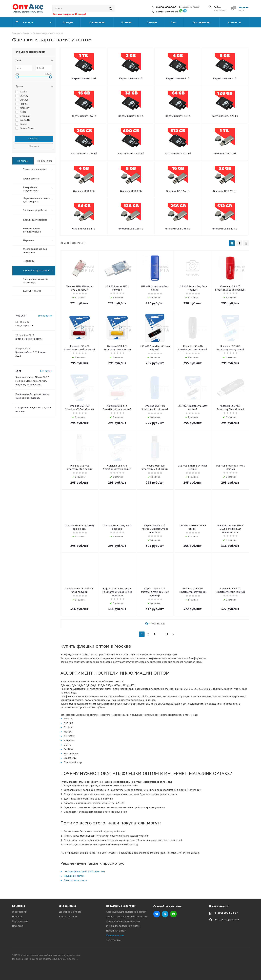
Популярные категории (121, 906)
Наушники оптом (74, 876)
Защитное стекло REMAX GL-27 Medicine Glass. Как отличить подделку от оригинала (32, 381)
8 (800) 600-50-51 (167, 7)
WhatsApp (173, 914)
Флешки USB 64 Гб (84, 229)
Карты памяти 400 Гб (131, 153)
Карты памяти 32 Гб (131, 116)
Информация (67, 906)
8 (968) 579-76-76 (167, 12)
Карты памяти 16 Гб (84, 116)
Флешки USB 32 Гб (225, 191)
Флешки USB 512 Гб (225, 229)
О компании (19, 912)
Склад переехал (24, 326)
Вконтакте (157, 914)
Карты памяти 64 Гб (178, 116)
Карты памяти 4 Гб (178, 78)
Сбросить (34, 146)
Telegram (165, 914)
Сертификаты (20, 921)
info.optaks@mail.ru (227, 920)
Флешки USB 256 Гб (178, 229)
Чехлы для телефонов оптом (123, 921)
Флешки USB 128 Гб (131, 229)
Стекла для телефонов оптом (123, 926)
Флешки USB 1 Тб (225, 153)
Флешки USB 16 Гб (178, 191)
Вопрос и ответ (68, 917)
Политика (18, 926)
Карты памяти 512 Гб (178, 153)
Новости (17, 917)
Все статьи (46, 371)
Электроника (114, 940)
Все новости (45, 316)
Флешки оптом (115, 935)
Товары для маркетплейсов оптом (84, 872)
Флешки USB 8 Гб (131, 191)
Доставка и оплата (70, 912)
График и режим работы (29, 339)
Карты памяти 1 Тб (84, 78)
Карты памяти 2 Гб (131, 78)
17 (167, 634)
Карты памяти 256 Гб (84, 153)
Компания (18, 906)
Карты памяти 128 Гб (225, 116)
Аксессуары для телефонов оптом (126, 912)
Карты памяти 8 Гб (225, 78)
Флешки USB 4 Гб (84, 191)
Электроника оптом (76, 880)
